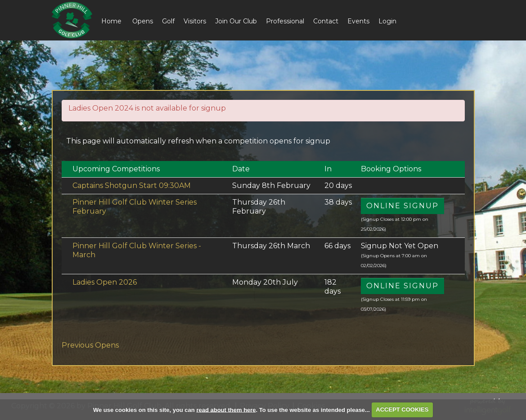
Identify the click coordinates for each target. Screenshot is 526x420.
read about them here (226, 409)
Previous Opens (90, 345)
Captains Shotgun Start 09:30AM (132, 185)
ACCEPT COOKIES (402, 409)
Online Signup (402, 206)
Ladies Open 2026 (105, 282)
